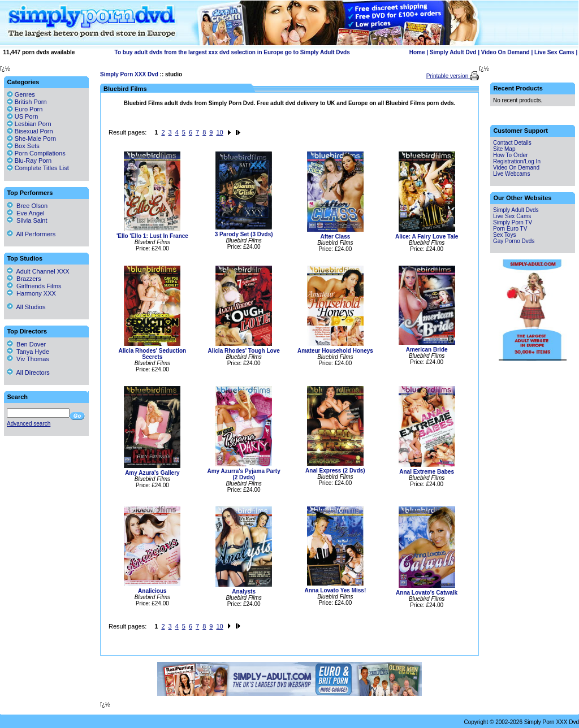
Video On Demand (505, 52)
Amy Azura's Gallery (152, 473)
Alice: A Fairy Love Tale (427, 237)
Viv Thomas (28, 359)
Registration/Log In (517, 161)
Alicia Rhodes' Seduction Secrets (153, 354)
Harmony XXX (31, 293)
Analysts (244, 591)
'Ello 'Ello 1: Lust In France (152, 236)
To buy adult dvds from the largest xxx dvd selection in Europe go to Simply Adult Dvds (232, 52)
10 (219, 132)
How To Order (511, 155)
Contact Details (512, 143)
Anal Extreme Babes (427, 472)
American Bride (427, 350)
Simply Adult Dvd (453, 52)
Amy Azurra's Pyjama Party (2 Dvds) (243, 474)
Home (417, 52)
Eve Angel (26, 213)
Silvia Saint (27, 220)
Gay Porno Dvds (514, 241)
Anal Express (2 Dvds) (335, 471)
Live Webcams (511, 174)
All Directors (28, 372)
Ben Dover (26, 344)
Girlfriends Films (34, 286)
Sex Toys (504, 235)
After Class (335, 237)
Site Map (504, 149)
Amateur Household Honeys (335, 351)
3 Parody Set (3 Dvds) (244, 234)
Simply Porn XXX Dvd (129, 74)
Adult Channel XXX (38, 271)
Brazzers (24, 279)
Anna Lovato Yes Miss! (336, 590)
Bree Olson (27, 206)
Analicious (152, 591)
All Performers (31, 234)
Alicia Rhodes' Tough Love (244, 351)
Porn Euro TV (510, 229)
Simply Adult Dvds (516, 210)
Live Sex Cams (554, 52)
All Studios (26, 307)
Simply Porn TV (513, 222)
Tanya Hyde (28, 352)
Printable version (448, 76)
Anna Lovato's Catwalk (427, 593)
